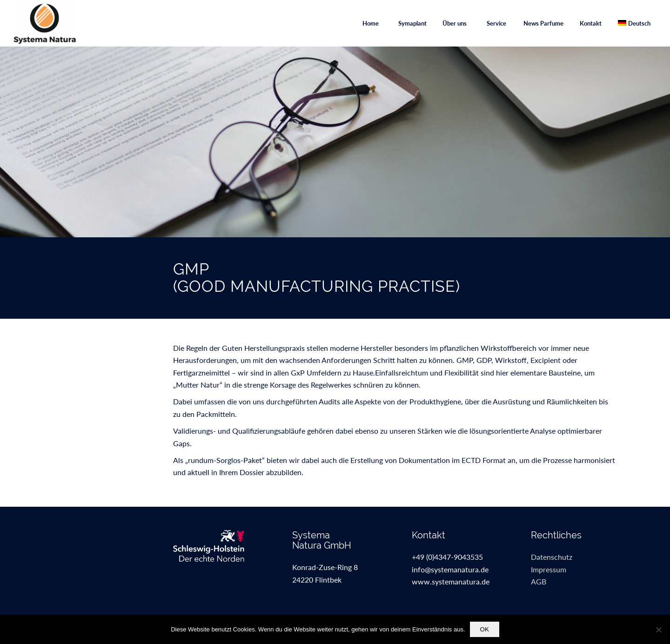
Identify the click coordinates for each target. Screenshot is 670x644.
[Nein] (658, 630)
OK (485, 629)
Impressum (549, 569)
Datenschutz (552, 557)
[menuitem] (370, 23)
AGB (539, 581)
